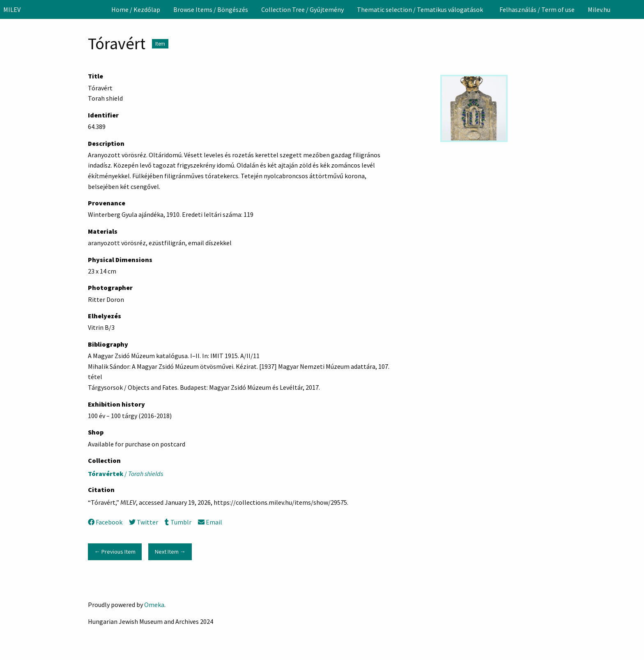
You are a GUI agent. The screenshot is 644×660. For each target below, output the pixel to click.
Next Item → (170, 552)
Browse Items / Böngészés (211, 9)
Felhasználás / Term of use (537, 9)
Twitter (144, 522)
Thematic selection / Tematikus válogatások (420, 9)
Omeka (154, 605)
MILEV (12, 9)
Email (210, 522)
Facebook (105, 522)
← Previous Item (115, 552)
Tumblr (178, 522)
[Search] (637, 9)
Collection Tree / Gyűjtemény (302, 9)
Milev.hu (599, 9)
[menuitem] (136, 9)
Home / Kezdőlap (136, 9)
